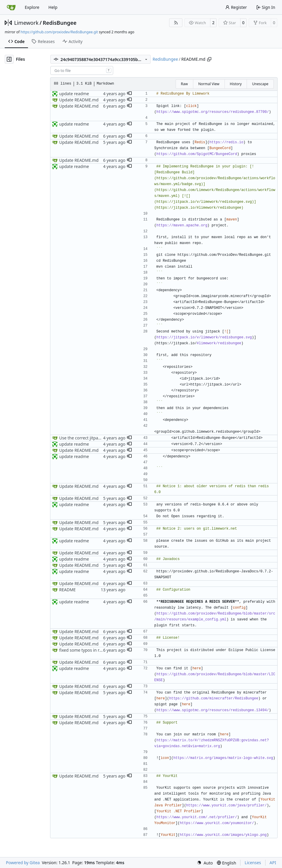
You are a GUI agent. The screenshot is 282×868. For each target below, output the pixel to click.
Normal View (209, 84)
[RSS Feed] (176, 23)
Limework (26, 23)
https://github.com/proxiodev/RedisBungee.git (59, 32)
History (236, 84)
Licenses (253, 863)
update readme (74, 94)
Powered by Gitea (23, 863)
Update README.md (79, 100)
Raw (184, 84)
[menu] (205, 863)
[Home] (11, 7)
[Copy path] (209, 59)
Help (53, 7)
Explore (32, 7)
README (67, 590)
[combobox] (82, 70)
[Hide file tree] (9, 59)
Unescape (260, 84)
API (273, 863)
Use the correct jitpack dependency (93, 438)
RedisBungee (60, 23)
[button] (129, 94)
